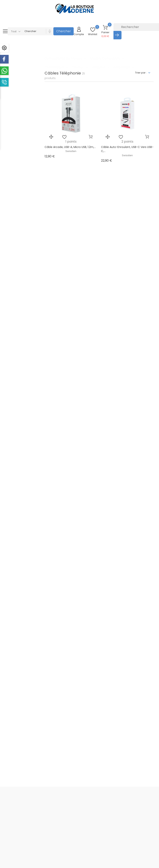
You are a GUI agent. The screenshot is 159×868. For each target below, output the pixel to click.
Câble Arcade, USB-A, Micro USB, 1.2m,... (70, 147)
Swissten (71, 151)
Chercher (64, 31)
